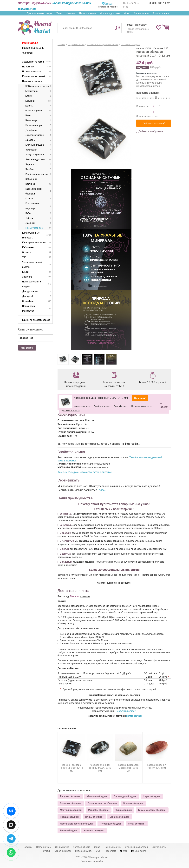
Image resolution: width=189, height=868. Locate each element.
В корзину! (140, 398)
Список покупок (30, 329)
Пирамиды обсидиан (125, 796)
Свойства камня (102, 406)
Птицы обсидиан (94, 817)
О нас (127, 13)
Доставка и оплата (70, 410)
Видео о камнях (84, 851)
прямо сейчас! (134, 716)
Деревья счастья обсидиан (102, 803)
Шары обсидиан (152, 796)
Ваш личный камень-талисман (33, 50)
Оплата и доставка (110, 13)
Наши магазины (88, 13)
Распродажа (30, 43)
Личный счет (62, 847)
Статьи (47, 851)
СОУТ (99, 851)
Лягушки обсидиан (70, 796)
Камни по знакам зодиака (36, 320)
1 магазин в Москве (108, 7)
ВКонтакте (139, 851)
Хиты (59, 13)
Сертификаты (141, 13)
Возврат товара (161, 13)
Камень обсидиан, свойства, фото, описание (85, 472)
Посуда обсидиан (69, 817)
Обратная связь (63, 851)
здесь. (103, 490)
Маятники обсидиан (71, 810)
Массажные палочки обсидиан (77, 824)
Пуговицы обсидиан (111, 824)
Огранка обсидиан (120, 817)
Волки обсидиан (69, 831)
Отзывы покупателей (136, 847)
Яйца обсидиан (124, 810)
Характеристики (82, 406)
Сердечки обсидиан (71, 803)
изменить (85, 596)
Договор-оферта (81, 847)
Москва (109, 3)
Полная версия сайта (92, 861)
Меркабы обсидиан (99, 810)
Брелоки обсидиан (133, 803)
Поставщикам (44, 847)
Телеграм (111, 851)
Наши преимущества (142, 406)
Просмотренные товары (39, 13)
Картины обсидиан (94, 831)
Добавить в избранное (150, 131)
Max (124, 851)
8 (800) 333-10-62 (160, 3)
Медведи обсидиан (97, 796)
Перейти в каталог (126, 711)
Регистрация (140, 25)
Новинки (71, 13)
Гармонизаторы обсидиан (152, 810)
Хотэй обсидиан (137, 824)
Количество (143, 106)
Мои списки (27, 348)
